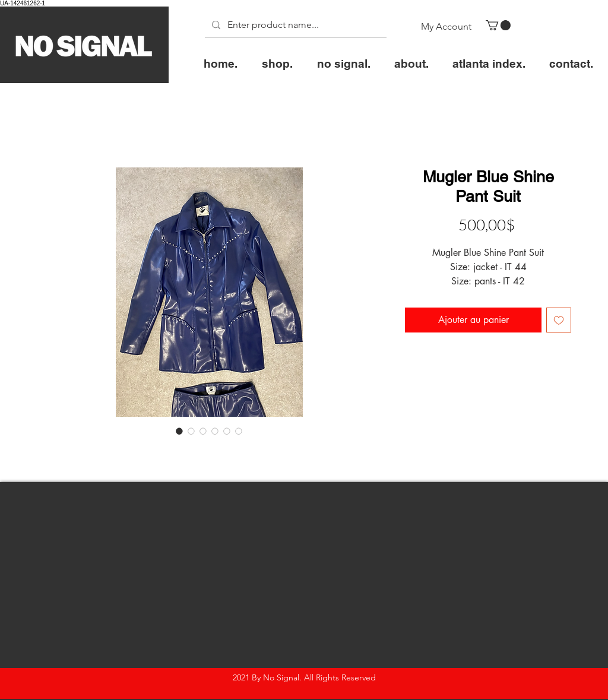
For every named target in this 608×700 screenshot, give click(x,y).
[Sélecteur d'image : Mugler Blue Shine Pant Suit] (179, 431)
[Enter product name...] (294, 25)
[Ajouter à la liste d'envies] (559, 320)
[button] (498, 25)
